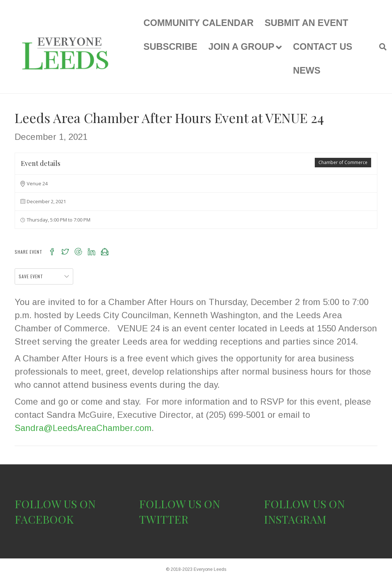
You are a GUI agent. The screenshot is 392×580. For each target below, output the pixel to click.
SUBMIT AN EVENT (306, 23)
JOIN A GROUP (241, 47)
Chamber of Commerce (343, 162)
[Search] (380, 47)
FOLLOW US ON (55, 504)
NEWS (307, 70)
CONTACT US (322, 47)
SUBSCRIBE (170, 47)
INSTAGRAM (295, 519)
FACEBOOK (44, 519)
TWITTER (164, 519)
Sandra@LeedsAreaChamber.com (83, 428)
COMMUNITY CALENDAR (199, 23)
